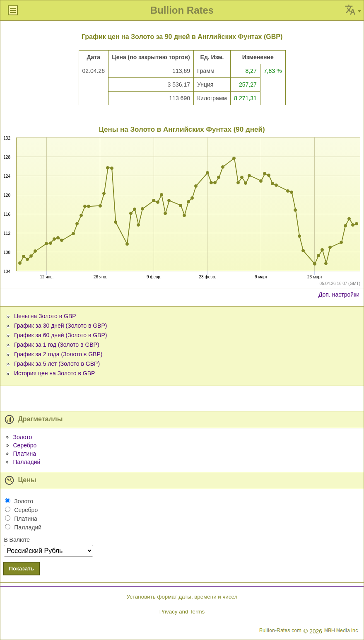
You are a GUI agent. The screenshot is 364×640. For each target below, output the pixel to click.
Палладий (27, 462)
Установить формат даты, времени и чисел (182, 597)
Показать (21, 569)
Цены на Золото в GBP (45, 316)
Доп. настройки (339, 295)
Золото (22, 437)
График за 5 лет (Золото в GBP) (57, 364)
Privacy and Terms (182, 612)
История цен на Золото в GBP (54, 373)
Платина (24, 454)
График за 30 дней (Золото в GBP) (61, 326)
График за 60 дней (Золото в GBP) (61, 335)
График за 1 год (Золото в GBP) (57, 345)
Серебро (25, 445)
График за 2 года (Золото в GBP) (58, 354)
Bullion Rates (182, 10)
